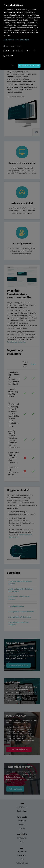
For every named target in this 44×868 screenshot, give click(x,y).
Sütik (17, 40)
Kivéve (13, 66)
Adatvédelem (9, 40)
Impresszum (24, 40)
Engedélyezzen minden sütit (29, 66)
